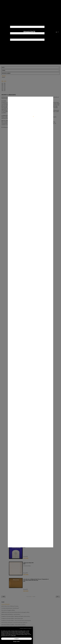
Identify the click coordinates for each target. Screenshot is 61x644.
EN (56, 32)
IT (58, 32)
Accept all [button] (16, 639)
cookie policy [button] (13, 636)
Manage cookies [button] (16, 641)
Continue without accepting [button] (26, 628)
